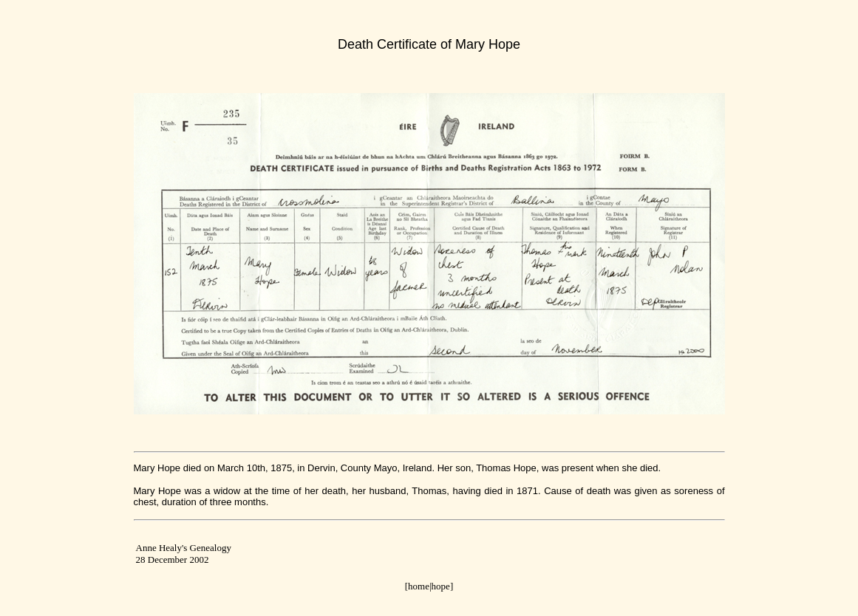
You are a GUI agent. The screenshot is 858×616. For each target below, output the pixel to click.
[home (417, 586)
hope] (443, 586)
